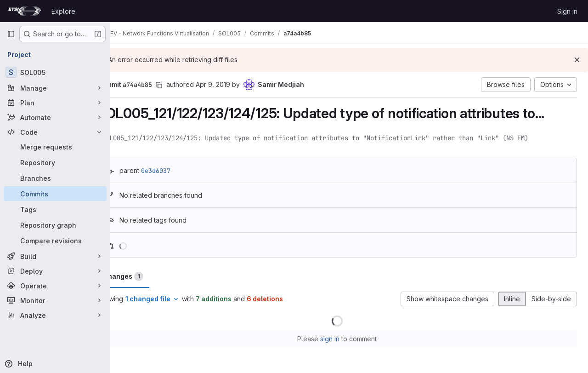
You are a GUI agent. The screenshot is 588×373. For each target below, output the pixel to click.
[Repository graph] (55, 225)
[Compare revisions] (55, 241)
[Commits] (55, 194)
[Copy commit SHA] (183, 85)
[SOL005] (55, 72)
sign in (342, 339)
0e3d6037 (180, 171)
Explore (63, 11)
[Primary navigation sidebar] (11, 34)
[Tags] (55, 209)
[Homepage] (25, 11)
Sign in (567, 11)
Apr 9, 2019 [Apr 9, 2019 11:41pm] (237, 84)
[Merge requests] (55, 147)
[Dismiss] (577, 60)
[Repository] (55, 162)
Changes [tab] (147, 276)
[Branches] (55, 178)
